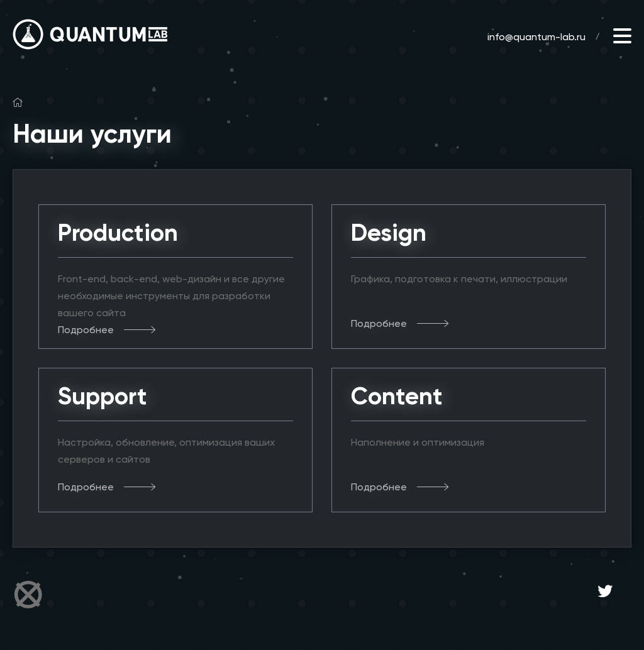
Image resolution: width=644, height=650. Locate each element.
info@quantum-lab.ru (536, 37)
